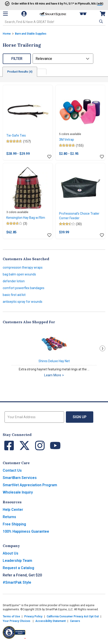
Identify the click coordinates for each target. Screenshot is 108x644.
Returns (9, 517)
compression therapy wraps (23, 267)
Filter (17, 59)
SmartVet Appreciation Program (30, 485)
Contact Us (12, 470)
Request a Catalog (18, 568)
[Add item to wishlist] (49, 157)
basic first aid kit (14, 295)
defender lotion (14, 281)
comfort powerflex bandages (24, 288)
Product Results (20, 72)
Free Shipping (14, 524)
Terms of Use (11, 616)
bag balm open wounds (19, 274)
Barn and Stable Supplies (31, 34)
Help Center (13, 510)
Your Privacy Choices (17, 621)
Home (7, 34)
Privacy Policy (33, 616)
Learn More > (54, 375)
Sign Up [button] (80, 417)
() (90, 4)
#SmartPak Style (17, 582)
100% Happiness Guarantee (26, 531)
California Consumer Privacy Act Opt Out (73, 616)
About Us (11, 553)
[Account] (24, 14)
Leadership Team (17, 561)
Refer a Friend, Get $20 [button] (22, 575)
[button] (101, 21)
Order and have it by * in (44, 4)
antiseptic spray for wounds (23, 302)
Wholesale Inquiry (18, 492)
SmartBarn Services (20, 478)
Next (102, 348)
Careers (75, 621)
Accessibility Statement (50, 621)
